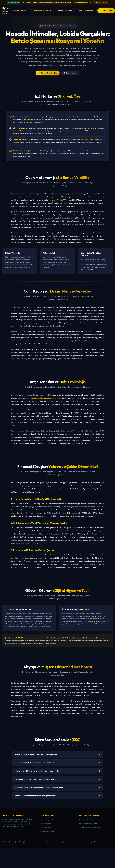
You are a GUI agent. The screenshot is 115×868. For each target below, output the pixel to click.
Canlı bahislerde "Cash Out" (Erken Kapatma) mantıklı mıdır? (58, 779)
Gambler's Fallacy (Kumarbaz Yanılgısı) (46, 398)
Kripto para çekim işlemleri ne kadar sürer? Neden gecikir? (58, 771)
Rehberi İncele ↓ (70, 73)
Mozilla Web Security (86, 820)
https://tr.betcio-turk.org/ (83, 3)
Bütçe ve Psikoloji (46, 827)
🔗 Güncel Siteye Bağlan (48, 73)
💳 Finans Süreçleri (86, 11)
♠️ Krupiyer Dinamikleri (42, 11)
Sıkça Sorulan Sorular (48, 831)
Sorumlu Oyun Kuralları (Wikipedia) (91, 827)
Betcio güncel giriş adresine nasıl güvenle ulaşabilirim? (58, 754)
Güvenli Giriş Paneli (47, 820)
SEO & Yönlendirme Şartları (88, 824)
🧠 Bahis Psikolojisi (65, 11)
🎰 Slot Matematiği (20, 11)
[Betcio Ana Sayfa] (6, 11)
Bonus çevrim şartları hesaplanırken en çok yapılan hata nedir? (58, 787)
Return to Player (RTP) (58, 200)
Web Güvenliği (95, 621)
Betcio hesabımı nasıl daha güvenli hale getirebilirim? (58, 796)
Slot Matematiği (46, 824)
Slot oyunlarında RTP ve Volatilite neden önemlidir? (58, 763)
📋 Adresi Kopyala (101, 3)
